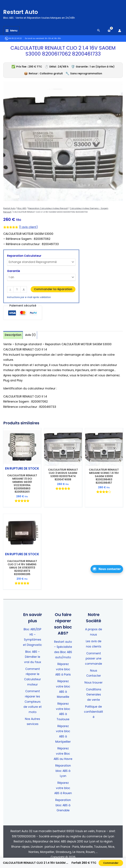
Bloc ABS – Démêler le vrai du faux (33, 657)
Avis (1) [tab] (30, 335)
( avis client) (28, 227)
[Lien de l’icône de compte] (120, 31)
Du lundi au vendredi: (35, 38)
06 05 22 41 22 (13, 38)
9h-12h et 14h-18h (53, 38)
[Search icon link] (99, 31)
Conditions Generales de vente (94, 695)
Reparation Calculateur (24, 256)
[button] (107, 569)
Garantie (14, 271)
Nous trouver (94, 683)
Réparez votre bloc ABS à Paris (63, 669)
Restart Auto (27, 11)
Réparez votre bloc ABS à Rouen (63, 788)
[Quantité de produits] (17, 289)
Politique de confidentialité (94, 712)
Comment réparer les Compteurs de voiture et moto (33, 702)
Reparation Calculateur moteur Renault (48, 208)
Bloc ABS (22, 208)
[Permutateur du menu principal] (11, 31)
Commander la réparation (53, 289)
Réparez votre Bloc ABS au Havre (63, 754)
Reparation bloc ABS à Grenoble (63, 805)
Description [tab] (13, 335)
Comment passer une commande (94, 659)
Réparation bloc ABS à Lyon (63, 771)
